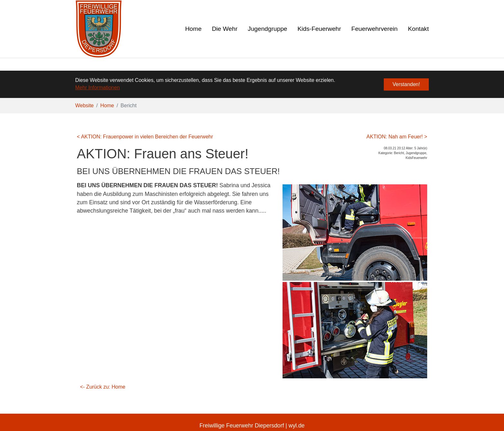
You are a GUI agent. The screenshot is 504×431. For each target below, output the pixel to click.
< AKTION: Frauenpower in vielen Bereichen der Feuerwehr (145, 136)
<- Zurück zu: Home (103, 387)
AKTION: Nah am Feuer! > (397, 136)
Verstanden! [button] (406, 84)
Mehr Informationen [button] (98, 88)
